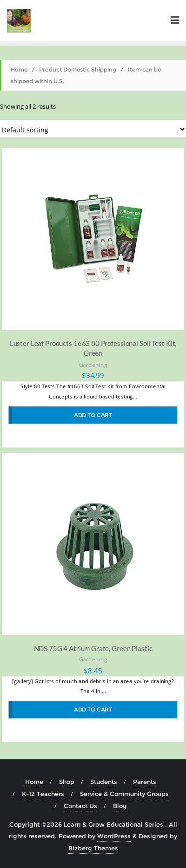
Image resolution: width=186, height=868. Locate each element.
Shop (67, 782)
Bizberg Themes (93, 848)
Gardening (93, 364)
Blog (120, 806)
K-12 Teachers (43, 794)
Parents (145, 782)
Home (19, 69)
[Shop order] (93, 129)
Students (104, 782)
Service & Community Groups (124, 794)
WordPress (114, 836)
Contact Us (80, 806)
